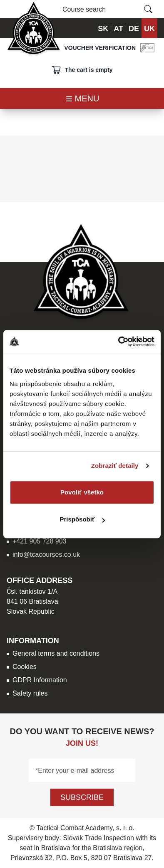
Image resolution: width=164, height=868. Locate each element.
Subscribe (82, 797)
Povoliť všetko (82, 492)
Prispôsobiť (82, 519)
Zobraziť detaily (115, 466)
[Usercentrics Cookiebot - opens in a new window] (118, 342)
